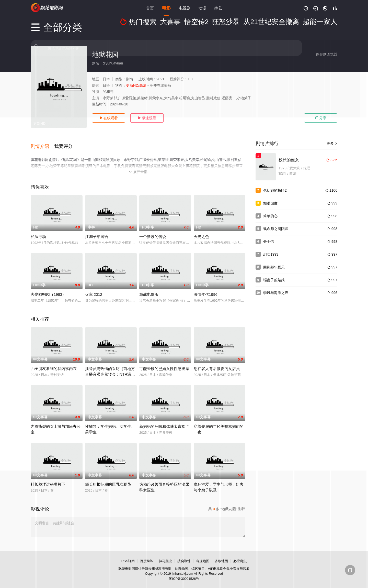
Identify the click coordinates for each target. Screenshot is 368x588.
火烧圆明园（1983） (48, 288)
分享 (321, 118)
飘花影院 (47, 8)
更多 (332, 144)
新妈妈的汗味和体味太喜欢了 (164, 421)
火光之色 (201, 231)
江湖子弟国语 (97, 231)
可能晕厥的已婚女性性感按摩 (164, 363)
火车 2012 (94, 288)
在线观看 (109, 118)
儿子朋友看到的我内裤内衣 (54, 363)
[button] (42, 143)
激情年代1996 (206, 288)
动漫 (202, 8)
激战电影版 (149, 288)
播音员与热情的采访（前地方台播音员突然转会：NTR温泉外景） (110, 368)
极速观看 (147, 118)
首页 (150, 8)
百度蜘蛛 (147, 555)
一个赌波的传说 (153, 231)
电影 (166, 8)
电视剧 (185, 8)
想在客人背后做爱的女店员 (217, 363)
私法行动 (38, 231)
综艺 (218, 8)
